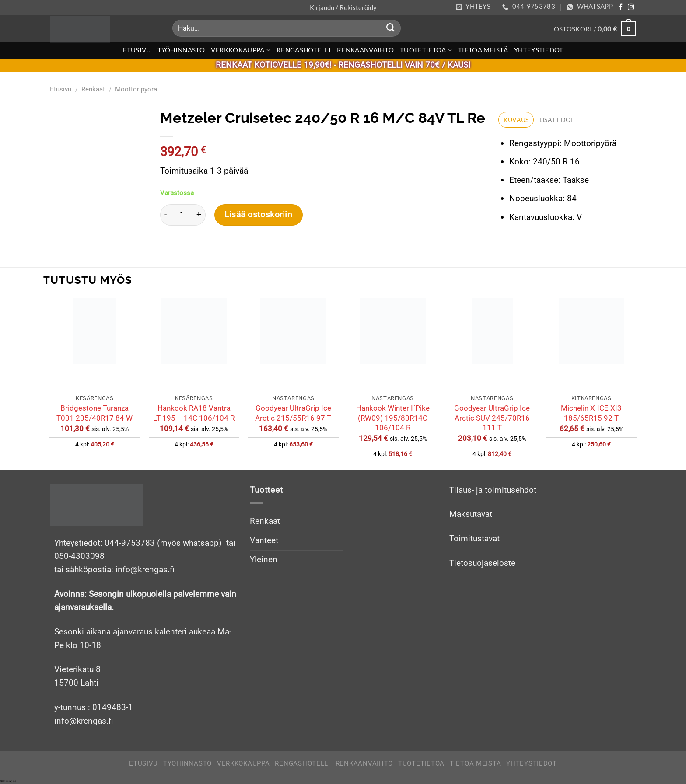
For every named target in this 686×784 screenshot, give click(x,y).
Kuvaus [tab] (513, 120)
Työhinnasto (181, 50)
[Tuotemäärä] (178, 215)
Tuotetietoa (426, 50)
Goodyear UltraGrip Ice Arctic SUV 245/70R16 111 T (492, 418)
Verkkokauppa (241, 50)
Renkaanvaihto (365, 50)
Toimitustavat (474, 538)
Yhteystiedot (539, 50)
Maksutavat (471, 514)
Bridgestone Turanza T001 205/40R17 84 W (94, 413)
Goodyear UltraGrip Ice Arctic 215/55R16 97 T (293, 413)
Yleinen (264, 559)
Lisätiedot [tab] (557, 120)
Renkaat (93, 89)
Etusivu (137, 50)
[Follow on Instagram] (631, 7)
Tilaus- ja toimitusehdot (493, 490)
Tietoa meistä (483, 50)
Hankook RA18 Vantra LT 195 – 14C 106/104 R (194, 413)
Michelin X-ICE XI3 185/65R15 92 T (591, 413)
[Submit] (391, 28)
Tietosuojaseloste (482, 563)
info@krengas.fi (84, 721)
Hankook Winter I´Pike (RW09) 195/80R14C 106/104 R (393, 418)
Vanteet (264, 540)
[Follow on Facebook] (621, 7)
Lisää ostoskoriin (255, 215)
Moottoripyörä (136, 89)
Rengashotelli (304, 50)
